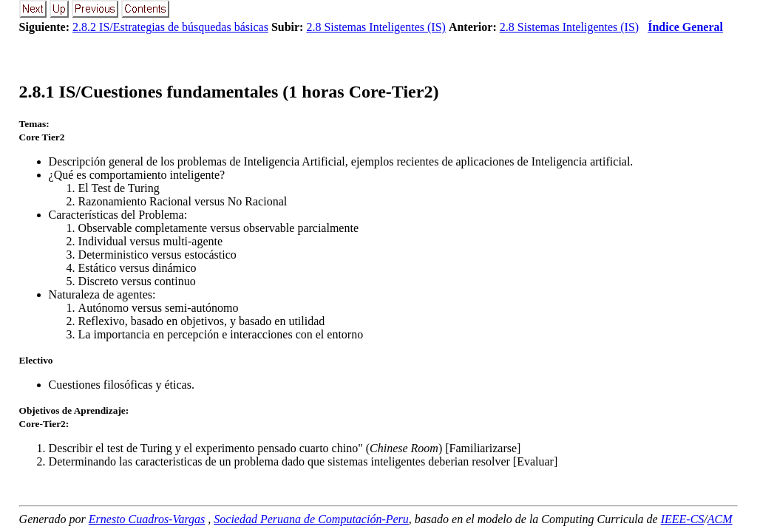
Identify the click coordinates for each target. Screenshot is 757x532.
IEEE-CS (683, 519)
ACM (720, 519)
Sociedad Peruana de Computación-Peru (311, 519)
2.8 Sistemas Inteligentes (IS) (376, 27)
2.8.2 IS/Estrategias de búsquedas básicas (170, 27)
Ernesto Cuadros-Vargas (147, 519)
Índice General (685, 27)
